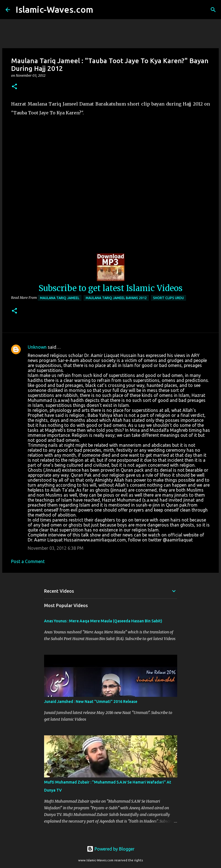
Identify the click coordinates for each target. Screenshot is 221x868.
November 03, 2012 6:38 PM (56, 548)
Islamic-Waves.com (54, 9)
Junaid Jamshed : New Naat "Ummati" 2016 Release (91, 702)
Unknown (37, 347)
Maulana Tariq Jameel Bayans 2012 (116, 298)
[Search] (101, 10)
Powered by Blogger (111, 849)
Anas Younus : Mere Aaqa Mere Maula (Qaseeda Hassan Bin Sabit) (103, 621)
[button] (14, 87)
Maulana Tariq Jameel (60, 298)
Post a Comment (28, 561)
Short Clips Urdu (168, 298)
